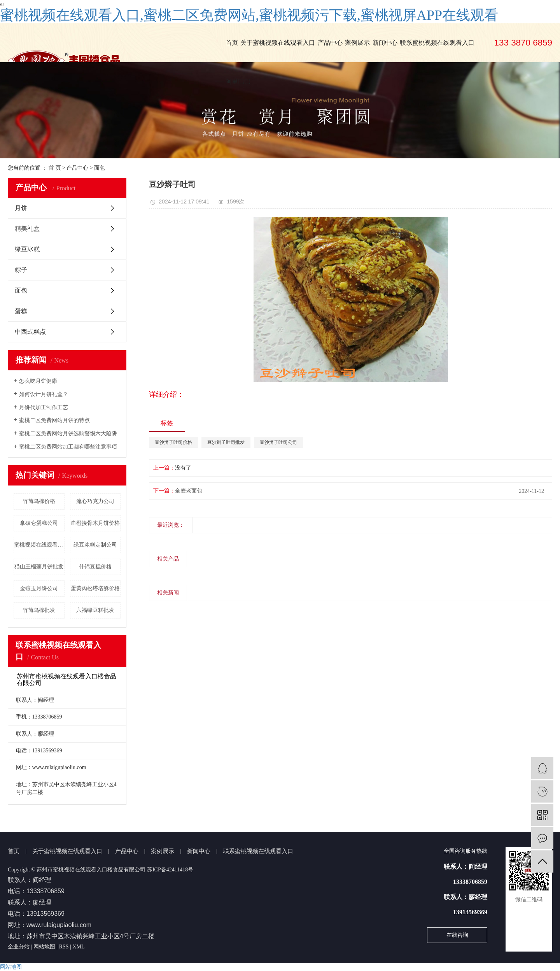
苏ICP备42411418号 (170, 870)
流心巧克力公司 (95, 501)
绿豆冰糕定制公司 (95, 545)
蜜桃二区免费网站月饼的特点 (54, 420)
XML (78, 947)
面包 (100, 168)
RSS (64, 947)
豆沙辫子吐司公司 (278, 442)
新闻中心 (385, 43)
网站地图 (44, 947)
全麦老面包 (189, 491)
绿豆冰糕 (27, 249)
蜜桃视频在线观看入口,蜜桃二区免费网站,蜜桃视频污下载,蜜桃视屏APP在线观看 (249, 15)
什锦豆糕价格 (95, 567)
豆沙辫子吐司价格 (173, 442)
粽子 (21, 270)
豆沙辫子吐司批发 (226, 442)
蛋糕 (21, 311)
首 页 (55, 168)
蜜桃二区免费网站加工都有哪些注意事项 (68, 447)
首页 (232, 43)
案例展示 (357, 43)
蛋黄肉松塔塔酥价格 (95, 588)
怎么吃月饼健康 (38, 381)
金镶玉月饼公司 (39, 588)
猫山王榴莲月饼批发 (39, 567)
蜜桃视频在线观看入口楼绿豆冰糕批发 (39, 545)
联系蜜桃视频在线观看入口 (437, 43)
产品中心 (330, 43)
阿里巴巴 (238, 82)
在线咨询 (457, 935)
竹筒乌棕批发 (39, 610)
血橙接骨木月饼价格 (95, 523)
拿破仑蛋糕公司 (39, 523)
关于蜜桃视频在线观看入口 (278, 43)
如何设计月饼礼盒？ (44, 394)
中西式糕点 (30, 332)
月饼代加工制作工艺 (44, 408)
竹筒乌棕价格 (39, 501)
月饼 (21, 208)
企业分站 (19, 947)
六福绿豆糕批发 (95, 610)
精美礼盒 (27, 229)
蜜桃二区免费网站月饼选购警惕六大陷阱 (68, 434)
